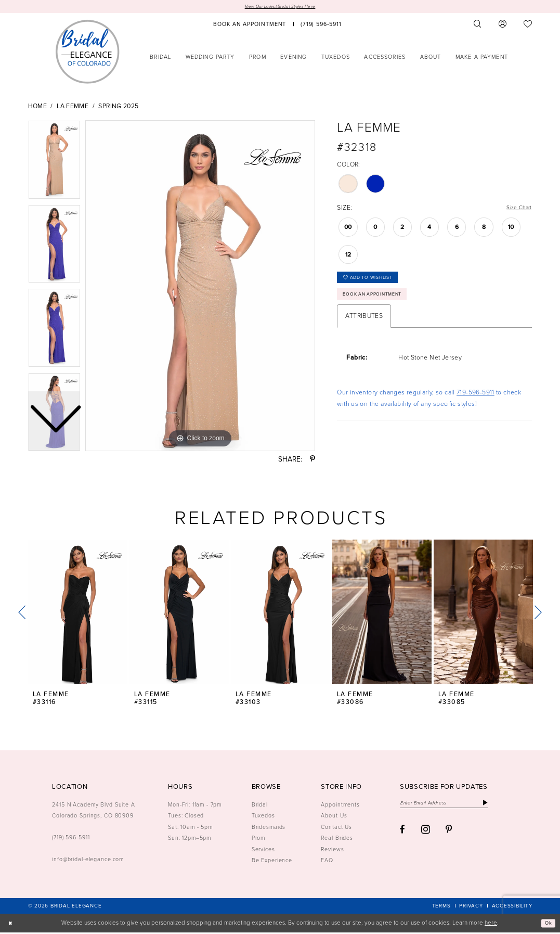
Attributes (364, 326)
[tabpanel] (200, 287)
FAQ (327, 861)
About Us (334, 817)
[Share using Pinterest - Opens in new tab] (312, 461)
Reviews (332, 850)
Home (38, 108)
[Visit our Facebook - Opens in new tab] (402, 834)
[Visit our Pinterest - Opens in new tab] (449, 834)
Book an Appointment (381, 302)
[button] (503, 25)
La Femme (73, 108)
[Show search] (477, 25)
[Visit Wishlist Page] (528, 25)
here (491, 924)
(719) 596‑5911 (71, 839)
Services (263, 850)
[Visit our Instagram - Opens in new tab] (426, 833)
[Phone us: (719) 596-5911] (321, 25)
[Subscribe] (506, 805)
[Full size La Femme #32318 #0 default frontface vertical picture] (200, 287)
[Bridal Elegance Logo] (87, 53)
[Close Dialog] (11, 924)
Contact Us (336, 828)
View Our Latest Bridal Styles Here (280, 7)
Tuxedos (263, 817)
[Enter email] (454, 805)
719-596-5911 (476, 402)
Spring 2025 (118, 108)
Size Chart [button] (517, 210)
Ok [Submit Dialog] (547, 924)
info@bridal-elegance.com (88, 861)
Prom (259, 839)
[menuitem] (250, 25)
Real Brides (337, 839)
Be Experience (272, 861)
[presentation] (78, 613)
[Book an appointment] (250, 25)
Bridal (260, 805)
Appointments (340, 805)
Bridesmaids (269, 828)
